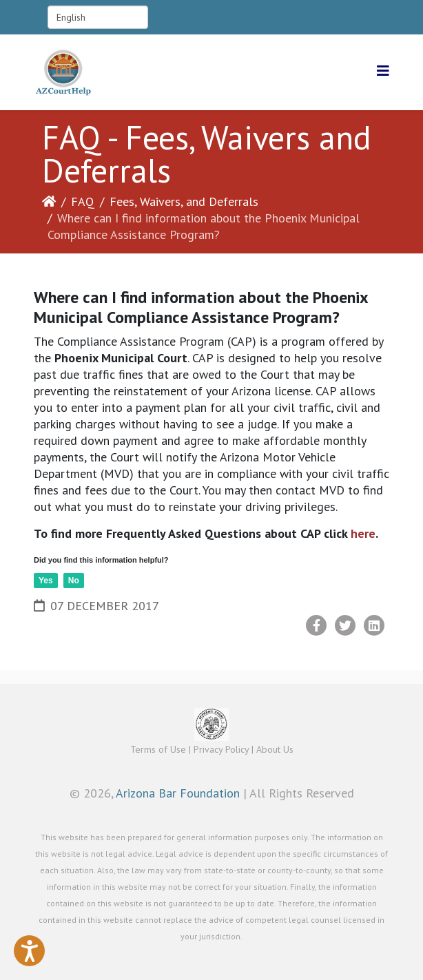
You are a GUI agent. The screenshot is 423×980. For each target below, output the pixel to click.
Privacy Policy (221, 749)
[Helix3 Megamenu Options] (383, 71)
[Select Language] (98, 17)
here (361, 533)
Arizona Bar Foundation (178, 793)
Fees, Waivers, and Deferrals (184, 201)
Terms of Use (158, 749)
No (74, 581)
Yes (46, 581)
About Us (275, 749)
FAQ (83, 201)
